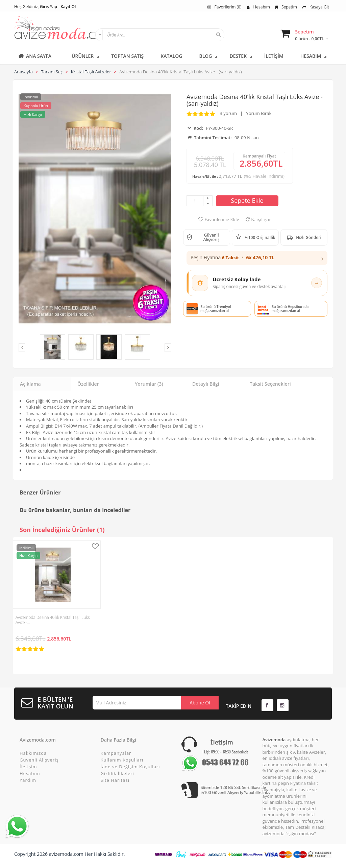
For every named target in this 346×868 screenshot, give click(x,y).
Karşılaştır (260, 219)
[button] (257, 258)
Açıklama (30, 384)
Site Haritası (115, 780)
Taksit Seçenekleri (270, 384)
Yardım (28, 780)
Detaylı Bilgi (206, 384)
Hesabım (258, 7)
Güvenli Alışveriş (39, 760)
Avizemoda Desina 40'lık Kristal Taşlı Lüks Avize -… (53, 620)
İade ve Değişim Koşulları (130, 767)
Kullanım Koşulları (122, 760)
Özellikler (88, 384)
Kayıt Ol (68, 7)
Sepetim (286, 7)
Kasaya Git (316, 7)
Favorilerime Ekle (221, 219)
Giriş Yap (48, 7)
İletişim (28, 767)
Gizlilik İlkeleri (117, 773)
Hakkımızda (33, 753)
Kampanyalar (116, 753)
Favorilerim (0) (225, 7)
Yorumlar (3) (149, 384)
